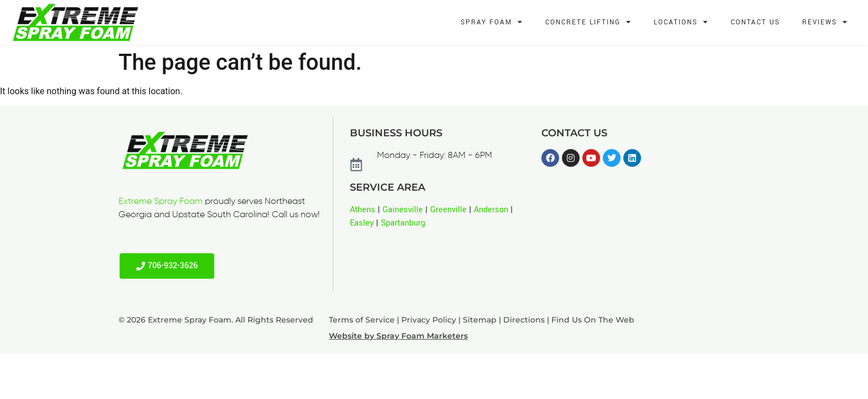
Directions (524, 320)
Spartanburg (403, 223)
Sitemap (480, 320)
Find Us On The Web (593, 320)
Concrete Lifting (588, 22)
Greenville (448, 210)
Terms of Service (362, 320)
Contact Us (755, 22)
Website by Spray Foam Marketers (398, 336)
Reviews (825, 22)
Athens (363, 210)
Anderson (491, 210)
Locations (681, 22)
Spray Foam (492, 22)
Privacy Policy (429, 320)
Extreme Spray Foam (161, 202)
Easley (362, 223)
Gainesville (403, 210)
